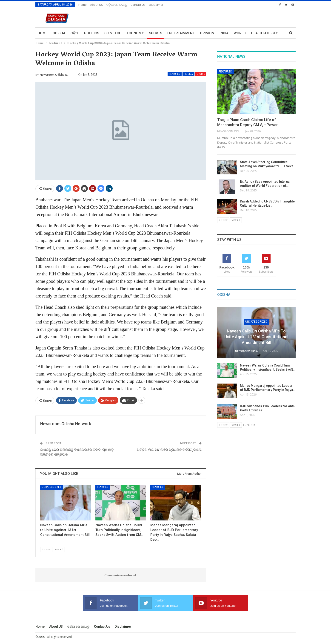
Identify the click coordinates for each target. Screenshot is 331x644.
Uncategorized (51, 487)
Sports (156, 33)
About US (97, 5)
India (224, 33)
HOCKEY (188, 74)
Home (83, 5)
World (240, 33)
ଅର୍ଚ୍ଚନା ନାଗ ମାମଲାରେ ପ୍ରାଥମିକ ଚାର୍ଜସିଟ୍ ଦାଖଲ (169, 450)
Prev (46, 549)
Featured (175, 74)
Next (59, 549)
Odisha (59, 33)
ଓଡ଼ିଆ (75, 33)
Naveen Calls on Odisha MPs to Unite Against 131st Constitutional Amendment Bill (256, 337)
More (256, 33)
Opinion (207, 33)
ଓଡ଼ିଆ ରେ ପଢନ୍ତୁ (117, 5)
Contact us (138, 5)
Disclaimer (156, 5)
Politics (92, 33)
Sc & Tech (113, 33)
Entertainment (181, 33)
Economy (135, 33)
